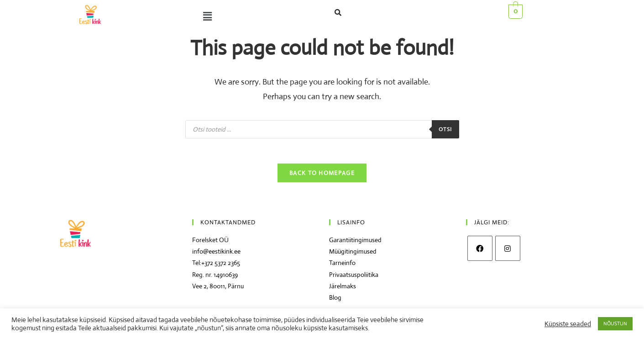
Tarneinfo (342, 265)
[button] (205, 16)
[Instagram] (508, 251)
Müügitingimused (353, 254)
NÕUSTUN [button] (615, 323)
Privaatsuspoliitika (354, 277)
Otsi (445, 129)
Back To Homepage (322, 176)
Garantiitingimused (355, 243)
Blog (335, 300)
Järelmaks (343, 288)
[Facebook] (480, 251)
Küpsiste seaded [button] (568, 324)
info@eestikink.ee (216, 254)
